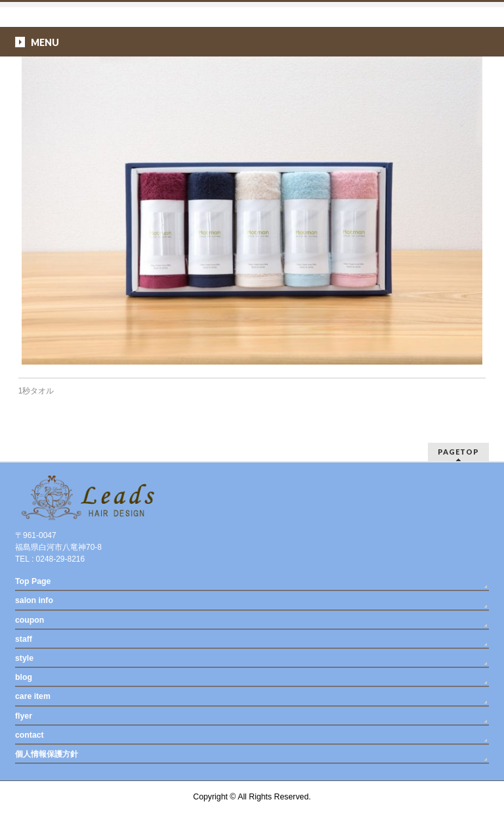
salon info (34, 600)
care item (33, 696)
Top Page (33, 581)
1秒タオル (36, 391)
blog (24, 677)
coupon (30, 620)
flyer (24, 716)
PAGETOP (458, 452)
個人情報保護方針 (47, 754)
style (24, 658)
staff (24, 639)
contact (30, 735)
